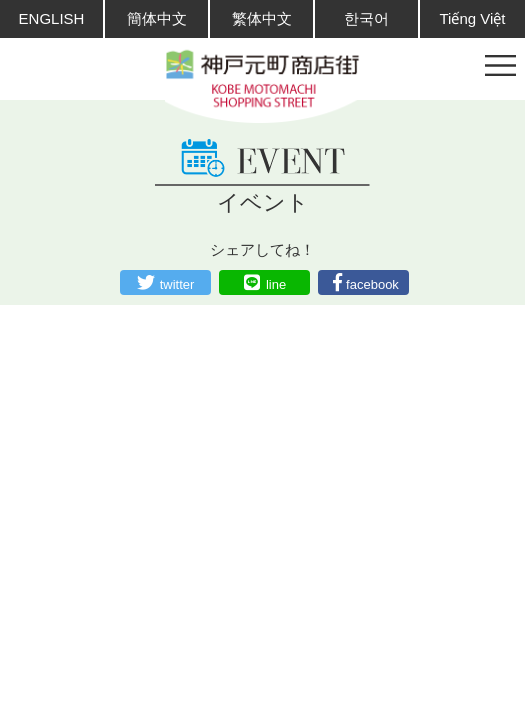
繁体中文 (262, 18)
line (276, 284)
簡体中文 (157, 18)
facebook (372, 284)
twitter (177, 284)
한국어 (366, 18)
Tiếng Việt (472, 18)
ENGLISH (52, 18)
